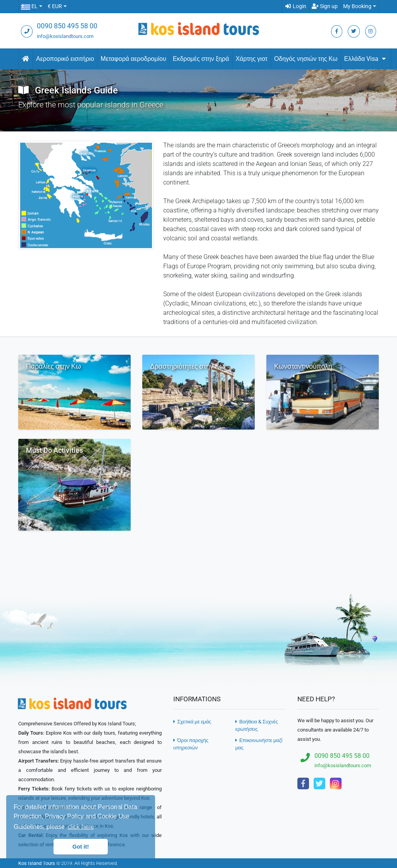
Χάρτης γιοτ (252, 59)
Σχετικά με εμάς (192, 722)
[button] (31, 7)
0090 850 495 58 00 (67, 26)
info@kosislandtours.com (65, 36)
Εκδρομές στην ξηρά (201, 59)
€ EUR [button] (55, 6)
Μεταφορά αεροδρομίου (134, 59)
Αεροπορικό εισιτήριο (65, 59)
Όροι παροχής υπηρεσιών (191, 744)
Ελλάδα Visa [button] (366, 59)
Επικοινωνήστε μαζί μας (259, 744)
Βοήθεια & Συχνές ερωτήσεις (257, 725)
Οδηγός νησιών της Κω (306, 59)
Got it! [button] (81, 847)
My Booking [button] (357, 6)
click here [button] (81, 827)
